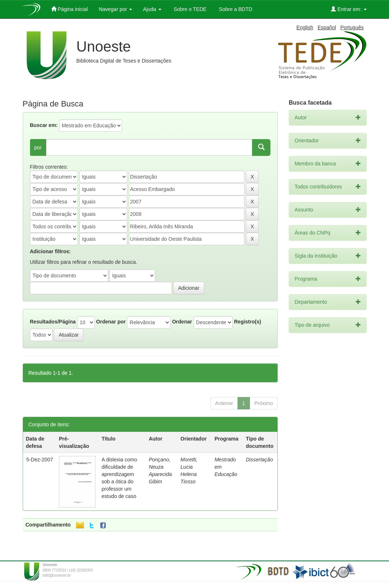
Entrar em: (349, 9)
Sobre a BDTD (235, 9)
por (38, 147)
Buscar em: (44, 125)
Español (327, 27)
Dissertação (259, 460)
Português (352, 27)
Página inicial (70, 9)
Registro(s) (247, 322)
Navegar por (115, 9)
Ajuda (152, 9)
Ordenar (182, 322)
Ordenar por (111, 322)
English (305, 27)
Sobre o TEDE (190, 9)
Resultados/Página (53, 322)
